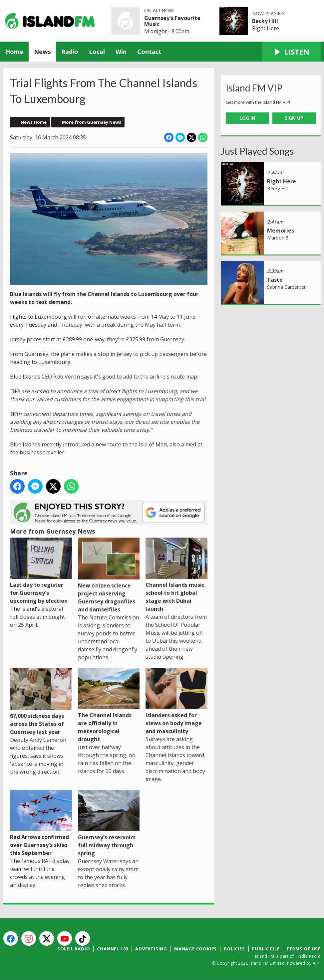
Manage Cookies (195, 949)
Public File (266, 949)
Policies (234, 949)
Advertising (151, 949)
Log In (247, 118)
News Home (34, 122)
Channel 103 (113, 949)
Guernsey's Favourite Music (172, 21)
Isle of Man (153, 444)
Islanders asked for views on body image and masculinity (176, 701)
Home (14, 52)
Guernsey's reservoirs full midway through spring (109, 823)
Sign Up (294, 118)
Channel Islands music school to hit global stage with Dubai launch (176, 575)
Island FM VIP (254, 88)
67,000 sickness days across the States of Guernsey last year (41, 702)
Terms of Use (304, 949)
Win (121, 52)
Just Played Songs (257, 151)
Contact (149, 52)
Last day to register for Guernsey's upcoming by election (41, 571)
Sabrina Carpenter (286, 287)
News (42, 52)
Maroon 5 (278, 238)
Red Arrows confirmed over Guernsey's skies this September (41, 823)
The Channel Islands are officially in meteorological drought (109, 705)
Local (97, 52)
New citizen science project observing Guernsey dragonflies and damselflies (109, 575)
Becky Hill (265, 21)
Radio (70, 52)
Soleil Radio (74, 949)
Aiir (316, 963)
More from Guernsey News (92, 122)
